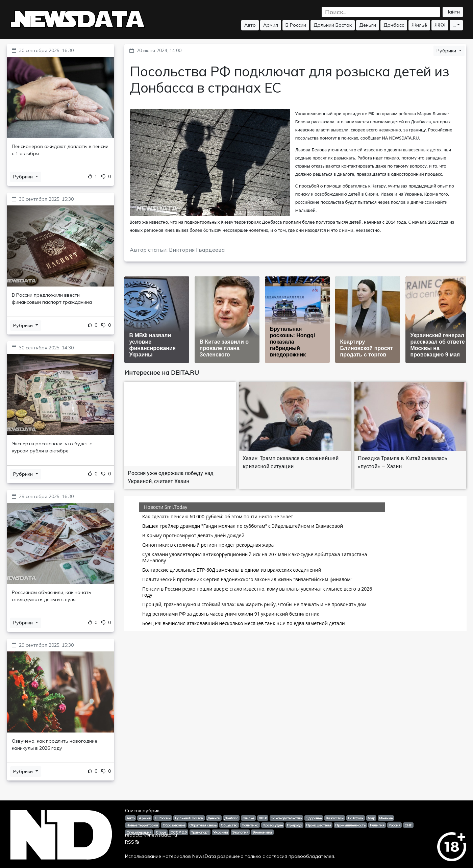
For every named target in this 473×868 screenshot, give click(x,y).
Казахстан (335, 818)
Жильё (419, 25)
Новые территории (142, 825)
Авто (250, 25)
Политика (250, 825)
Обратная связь (203, 825)
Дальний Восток (333, 25)
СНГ (408, 825)
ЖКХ (440, 25)
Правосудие (273, 825)
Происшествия (319, 825)
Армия (271, 25)
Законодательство (286, 818)
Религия (377, 825)
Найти (453, 12)
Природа (294, 825)
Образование (174, 825)
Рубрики (24, 177)
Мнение (386, 818)
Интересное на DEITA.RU (162, 373)
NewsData (204, 856)
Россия (394, 825)
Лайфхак (355, 818)
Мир (371, 818)
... (454, 25)
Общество (229, 825)
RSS (132, 842)
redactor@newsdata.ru (151, 835)
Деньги (368, 25)
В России (296, 25)
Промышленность (350, 825)
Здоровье (314, 818)
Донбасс (394, 25)
